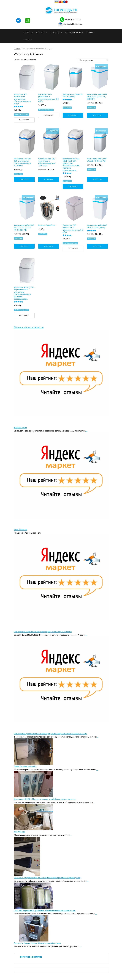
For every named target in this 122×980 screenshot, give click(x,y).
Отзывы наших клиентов (29, 327)
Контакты (28, 40)
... (87, 431)
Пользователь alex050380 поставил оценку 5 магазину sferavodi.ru (43, 632)
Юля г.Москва (20, 832)
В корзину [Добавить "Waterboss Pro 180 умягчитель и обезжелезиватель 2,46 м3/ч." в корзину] (49, 180)
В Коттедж (40, 33)
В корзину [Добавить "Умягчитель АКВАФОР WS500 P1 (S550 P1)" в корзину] (97, 180)
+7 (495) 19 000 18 (73, 19)
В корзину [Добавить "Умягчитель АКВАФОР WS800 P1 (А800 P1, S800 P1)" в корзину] (97, 115)
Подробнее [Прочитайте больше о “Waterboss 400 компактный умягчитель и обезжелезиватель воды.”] (24, 120)
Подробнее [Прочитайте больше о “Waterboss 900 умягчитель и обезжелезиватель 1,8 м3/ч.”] (49, 115)
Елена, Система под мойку (25, 766)
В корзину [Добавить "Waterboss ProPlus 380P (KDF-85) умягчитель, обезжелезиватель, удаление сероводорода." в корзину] (73, 186)
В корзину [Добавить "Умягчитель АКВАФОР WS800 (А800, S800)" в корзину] (97, 246)
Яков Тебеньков (21, 530)
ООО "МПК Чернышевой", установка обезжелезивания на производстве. (45, 910)
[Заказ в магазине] (93, 60)
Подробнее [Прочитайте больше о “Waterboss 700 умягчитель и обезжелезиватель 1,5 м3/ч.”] (73, 249)
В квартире (55, 33)
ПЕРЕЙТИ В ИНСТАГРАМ (31, 957)
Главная (27, 33)
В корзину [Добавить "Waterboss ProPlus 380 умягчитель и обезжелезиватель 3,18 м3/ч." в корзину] (24, 180)
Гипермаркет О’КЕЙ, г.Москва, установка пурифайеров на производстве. (45, 799)
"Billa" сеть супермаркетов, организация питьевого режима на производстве (47, 878)
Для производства (73, 33)
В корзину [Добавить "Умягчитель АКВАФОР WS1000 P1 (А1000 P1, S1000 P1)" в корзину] (24, 246)
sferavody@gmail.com (73, 24)
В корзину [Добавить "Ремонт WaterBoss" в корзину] (49, 246)
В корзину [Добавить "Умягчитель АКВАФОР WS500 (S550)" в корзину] (73, 115)
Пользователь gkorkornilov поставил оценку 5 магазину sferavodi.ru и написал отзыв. (50, 734)
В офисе (90, 33)
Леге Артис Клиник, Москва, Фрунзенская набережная (37, 943)
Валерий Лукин (20, 428)
